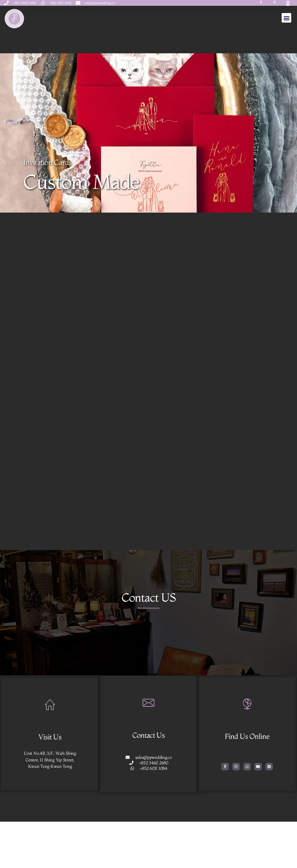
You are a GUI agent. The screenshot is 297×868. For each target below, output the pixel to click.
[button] (286, 18)
